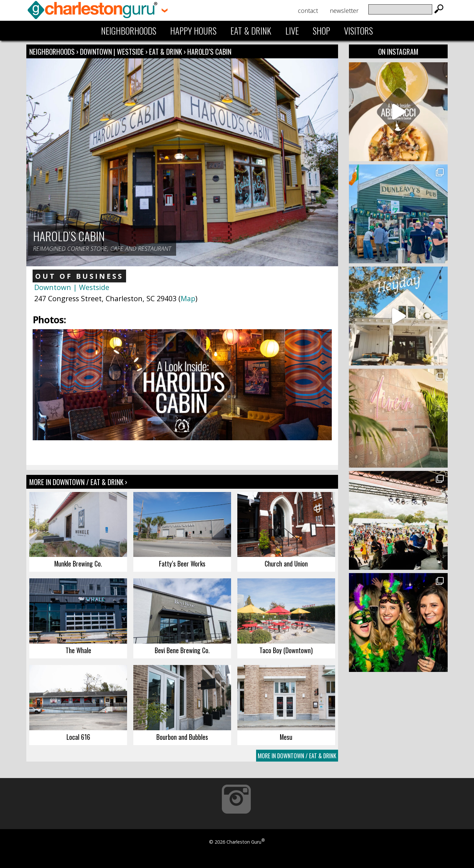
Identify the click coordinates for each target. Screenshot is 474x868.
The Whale (78, 650)
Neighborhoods (129, 31)
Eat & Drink (251, 31)
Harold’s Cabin (209, 51)
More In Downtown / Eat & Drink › (78, 482)
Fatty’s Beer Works (182, 564)
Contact (308, 11)
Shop (321, 31)
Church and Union (286, 564)
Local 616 (78, 737)
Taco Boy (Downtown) (286, 650)
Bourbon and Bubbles (182, 737)
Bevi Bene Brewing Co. (182, 650)
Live (292, 31)
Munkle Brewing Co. (78, 564)
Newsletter (344, 11)
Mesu (286, 737)
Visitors (358, 31)
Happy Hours (193, 31)
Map (188, 298)
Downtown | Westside (113, 51)
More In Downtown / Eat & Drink (297, 756)
